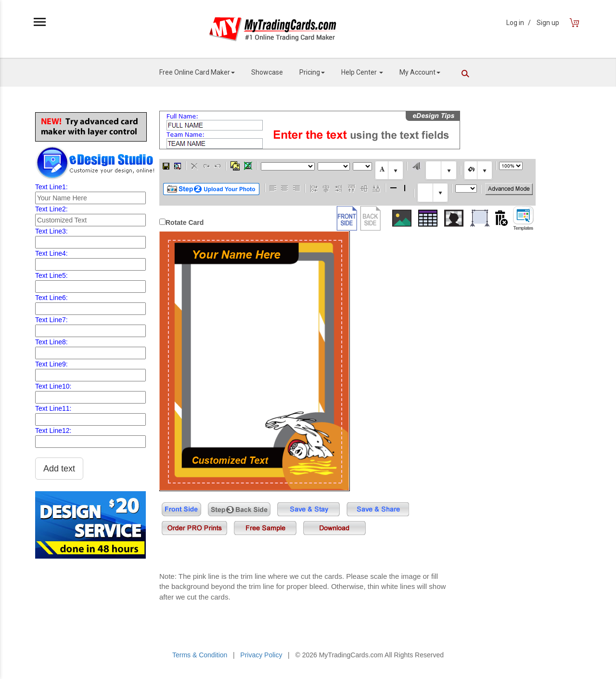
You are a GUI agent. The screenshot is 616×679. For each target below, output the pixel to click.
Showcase (267, 72)
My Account (420, 72)
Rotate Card (185, 222)
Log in (519, 23)
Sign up (548, 23)
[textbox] (389, 170)
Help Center (362, 72)
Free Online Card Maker (197, 72)
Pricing (312, 72)
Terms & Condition (200, 655)
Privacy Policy (261, 655)
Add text (59, 469)
